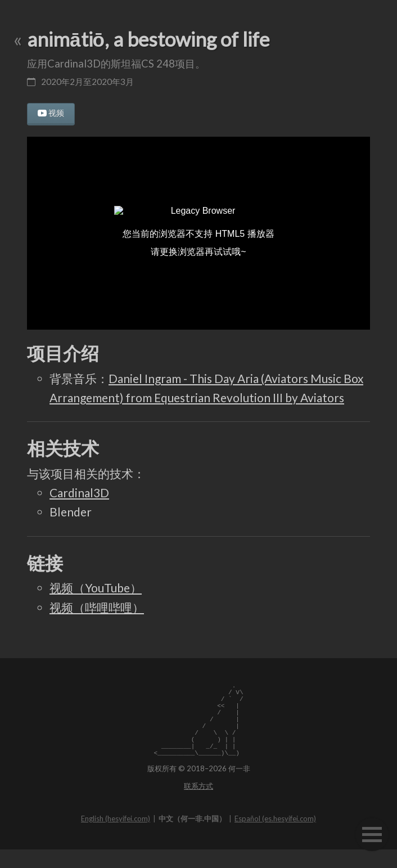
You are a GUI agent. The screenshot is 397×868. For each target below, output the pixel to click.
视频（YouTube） (96, 588)
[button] (372, 835)
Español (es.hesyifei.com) (275, 837)
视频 (56, 113)
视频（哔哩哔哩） (97, 607)
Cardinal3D (79, 493)
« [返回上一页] (18, 39)
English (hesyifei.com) (116, 837)
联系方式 (198, 804)
